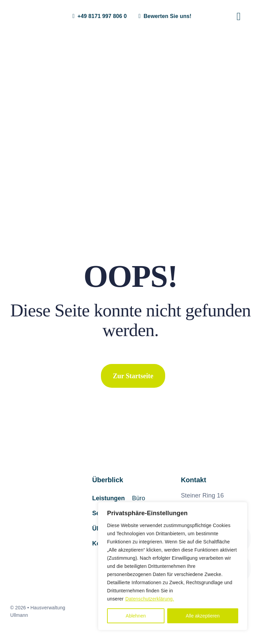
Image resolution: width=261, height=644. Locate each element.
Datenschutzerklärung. (150, 599)
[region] (173, 566)
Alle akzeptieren (203, 616)
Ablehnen (136, 616)
